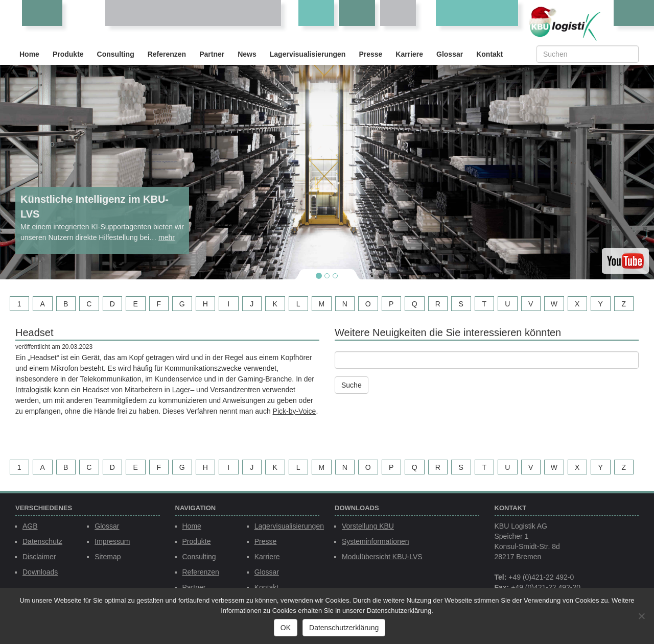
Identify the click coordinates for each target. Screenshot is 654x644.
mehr (167, 237)
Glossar (450, 54)
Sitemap (108, 557)
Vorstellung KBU (368, 526)
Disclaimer (39, 557)
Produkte (68, 54)
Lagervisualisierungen (308, 54)
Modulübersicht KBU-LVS (382, 557)
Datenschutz (42, 541)
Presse (370, 54)
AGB (30, 526)
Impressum (112, 541)
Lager (181, 390)
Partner (212, 54)
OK (286, 628)
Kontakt (489, 54)
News (247, 54)
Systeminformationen (376, 541)
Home (29, 54)
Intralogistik (33, 390)
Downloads (40, 572)
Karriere (409, 54)
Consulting (116, 54)
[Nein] (641, 616)
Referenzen (167, 54)
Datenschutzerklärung (344, 628)
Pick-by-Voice (295, 411)
